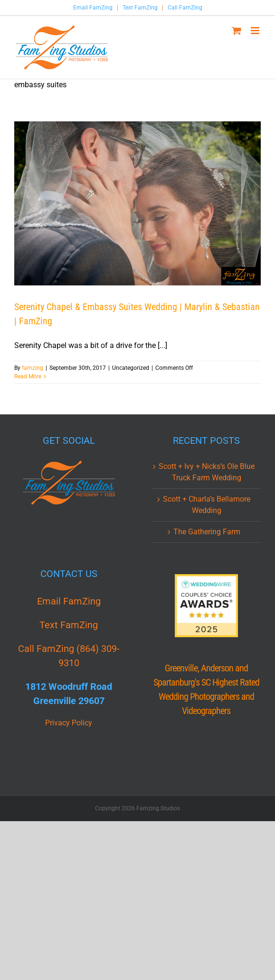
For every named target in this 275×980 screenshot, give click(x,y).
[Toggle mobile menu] (256, 31)
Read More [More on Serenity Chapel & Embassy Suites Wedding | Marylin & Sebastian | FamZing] (28, 376)
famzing (33, 368)
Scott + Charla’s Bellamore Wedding (207, 505)
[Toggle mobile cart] (237, 31)
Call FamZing (185, 8)
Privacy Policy (69, 723)
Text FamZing (140, 8)
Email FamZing (93, 8)
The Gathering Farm (207, 532)
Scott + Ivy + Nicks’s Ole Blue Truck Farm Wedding (207, 472)
